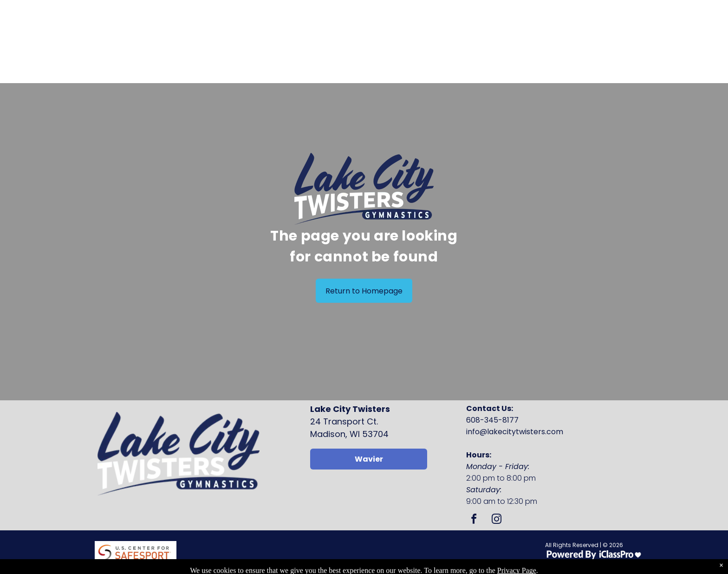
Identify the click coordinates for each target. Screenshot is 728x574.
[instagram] (496, 520)
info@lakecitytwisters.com (515, 432)
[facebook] (474, 520)
